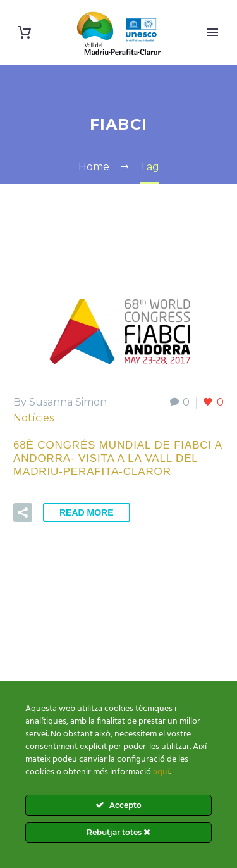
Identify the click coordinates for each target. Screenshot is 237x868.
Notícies (33, 418)
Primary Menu (212, 32)
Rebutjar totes (118, 832)
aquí (161, 772)
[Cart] (25, 33)
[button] (23, 512)
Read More (87, 512)
